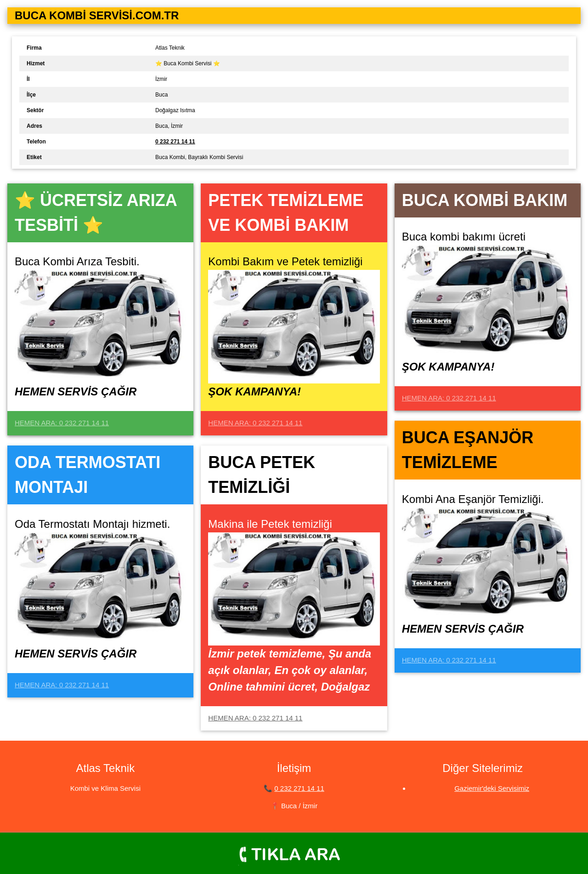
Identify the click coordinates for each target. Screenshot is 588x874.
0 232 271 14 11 (299, 788)
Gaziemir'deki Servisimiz (492, 788)
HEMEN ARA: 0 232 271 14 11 (62, 423)
